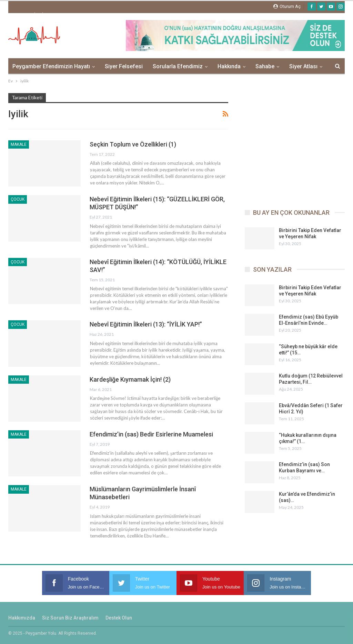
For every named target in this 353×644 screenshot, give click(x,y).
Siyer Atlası (303, 66)
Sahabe (265, 66)
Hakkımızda (22, 618)
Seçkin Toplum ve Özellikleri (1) (133, 144)
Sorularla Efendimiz (178, 66)
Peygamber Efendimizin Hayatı (51, 66)
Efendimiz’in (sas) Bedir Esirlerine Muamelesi (151, 434)
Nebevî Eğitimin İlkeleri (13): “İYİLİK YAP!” (146, 324)
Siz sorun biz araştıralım (70, 618)
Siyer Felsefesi (124, 66)
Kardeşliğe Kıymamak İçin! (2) (130, 379)
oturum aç (287, 6)
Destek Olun (119, 618)
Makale (19, 144)
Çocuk (18, 199)
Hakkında (229, 66)
